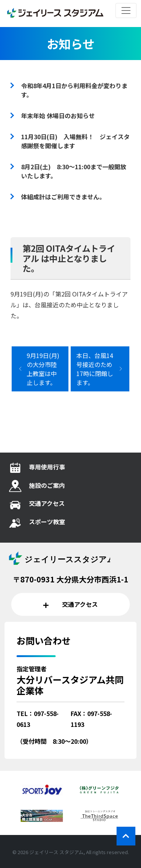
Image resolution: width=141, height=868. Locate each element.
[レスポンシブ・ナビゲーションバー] (126, 11)
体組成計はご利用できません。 (63, 197)
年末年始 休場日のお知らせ (58, 116)
